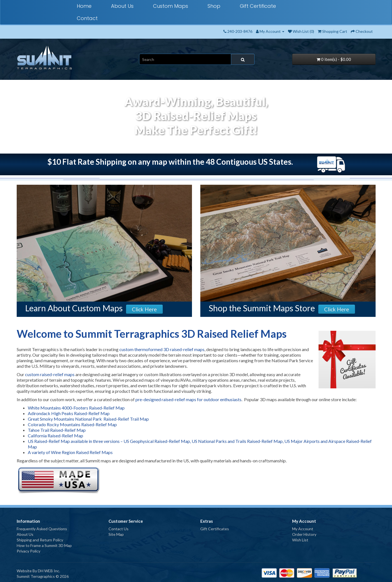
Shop (214, 6)
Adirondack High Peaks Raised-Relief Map (69, 413)
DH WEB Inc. (49, 571)
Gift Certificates (215, 529)
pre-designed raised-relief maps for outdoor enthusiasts (188, 399)
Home (84, 6)
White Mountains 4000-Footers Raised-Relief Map (76, 408)
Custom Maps (171, 6)
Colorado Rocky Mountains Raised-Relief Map (72, 424)
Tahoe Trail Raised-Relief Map (57, 430)
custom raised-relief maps (50, 374)
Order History (304, 534)
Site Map (116, 534)
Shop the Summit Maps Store (262, 308)
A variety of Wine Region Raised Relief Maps (70, 452)
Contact (87, 18)
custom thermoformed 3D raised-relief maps (162, 349)
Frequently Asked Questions (42, 529)
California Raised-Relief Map (56, 436)
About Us (122, 6)
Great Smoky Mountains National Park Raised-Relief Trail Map (88, 419)
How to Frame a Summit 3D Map (44, 545)
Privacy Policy (29, 551)
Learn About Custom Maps (74, 308)
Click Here (144, 309)
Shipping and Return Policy (40, 540)
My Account (303, 529)
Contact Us (119, 529)
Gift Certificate (258, 6)
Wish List (300, 540)
